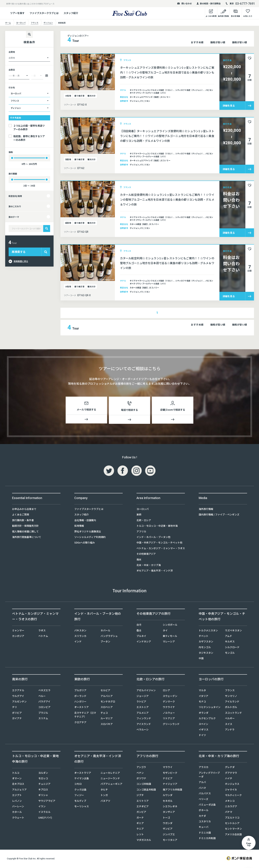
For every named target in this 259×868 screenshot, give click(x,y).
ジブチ (140, 796)
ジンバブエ (169, 835)
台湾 (139, 625)
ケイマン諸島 (82, 779)
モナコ (202, 702)
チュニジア (44, 784)
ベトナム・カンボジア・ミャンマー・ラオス (161, 549)
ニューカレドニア (110, 773)
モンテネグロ (108, 702)
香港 (139, 631)
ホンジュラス (232, 784)
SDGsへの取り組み (85, 543)
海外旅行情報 (206, 510)
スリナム (43, 719)
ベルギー (230, 719)
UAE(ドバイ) (45, 818)
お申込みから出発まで (24, 510)
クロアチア (80, 723)
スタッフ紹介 (71, 13)
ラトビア (141, 702)
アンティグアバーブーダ (209, 775)
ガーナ (140, 818)
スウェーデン (170, 697)
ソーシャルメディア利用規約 (90, 538)
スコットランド (233, 713)
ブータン (105, 642)
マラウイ (168, 768)
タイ (165, 631)
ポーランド (80, 697)
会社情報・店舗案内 (85, 521)
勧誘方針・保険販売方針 (25, 526)
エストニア (143, 708)
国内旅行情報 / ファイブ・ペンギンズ (219, 515)
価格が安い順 (240, 42)
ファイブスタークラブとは (44, 13)
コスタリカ (205, 822)
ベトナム (43, 637)
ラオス (42, 631)
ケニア (140, 829)
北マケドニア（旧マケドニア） (85, 715)
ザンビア (168, 829)
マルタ (202, 691)
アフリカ (141, 532)
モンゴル (230, 653)
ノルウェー (169, 713)
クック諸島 (80, 790)
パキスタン (80, 631)
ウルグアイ (18, 697)
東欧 (139, 515)
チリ (15, 708)
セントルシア (232, 824)
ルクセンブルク (207, 719)
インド (78, 642)
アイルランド (232, 702)
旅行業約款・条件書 (23, 521)
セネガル (168, 801)
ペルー (42, 697)
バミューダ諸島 (207, 805)
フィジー (79, 796)
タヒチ (104, 790)
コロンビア (44, 708)
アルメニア (143, 713)
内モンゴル (205, 648)
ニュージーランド (110, 779)
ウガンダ (168, 824)
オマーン (17, 779)
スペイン (203, 725)
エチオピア (143, 807)
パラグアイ (44, 702)
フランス (230, 691)
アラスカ (204, 768)
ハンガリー (80, 702)
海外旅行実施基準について (27, 538)
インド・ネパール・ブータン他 (153, 538)
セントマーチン (233, 829)
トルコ (16, 773)
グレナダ (230, 768)
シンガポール (170, 625)
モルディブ (80, 801)
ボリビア (17, 713)
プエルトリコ (232, 818)
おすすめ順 (197, 42)
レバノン (17, 801)
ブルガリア (80, 691)
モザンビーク (170, 773)
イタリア (203, 697)
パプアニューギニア (111, 784)
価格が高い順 (218, 42)
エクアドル (18, 691)
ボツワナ (141, 779)
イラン (42, 807)
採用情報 (79, 526)
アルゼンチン (19, 702)
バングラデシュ (109, 637)
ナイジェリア (170, 784)
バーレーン (18, 807)
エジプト (17, 796)
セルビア (105, 691)
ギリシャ (43, 796)
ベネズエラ (44, 691)
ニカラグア (231, 807)
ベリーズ (203, 800)
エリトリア (143, 801)
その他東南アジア (146, 554)
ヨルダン (43, 773)
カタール (17, 812)
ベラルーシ (143, 730)
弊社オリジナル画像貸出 (88, 532)
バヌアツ (105, 801)
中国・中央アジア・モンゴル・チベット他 (159, 543)
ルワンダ (168, 796)
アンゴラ (141, 768)
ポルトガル (231, 708)
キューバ (204, 828)
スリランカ (80, 637)
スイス (229, 725)
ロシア (166, 691)
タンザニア (169, 812)
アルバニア (107, 697)
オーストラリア (83, 773)
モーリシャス (82, 807)
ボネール (204, 811)
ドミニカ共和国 (207, 839)
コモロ (78, 784)
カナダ (202, 816)
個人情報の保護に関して (25, 532)
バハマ (202, 788)
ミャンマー (18, 631)
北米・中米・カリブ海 (149, 566)
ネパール (105, 631)
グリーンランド (171, 725)
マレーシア (169, 642)
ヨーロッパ (143, 510)
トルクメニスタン (208, 631)
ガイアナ (17, 719)
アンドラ (230, 730)
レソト (140, 835)
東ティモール (170, 637)
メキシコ (230, 801)
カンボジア (18, 637)
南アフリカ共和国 (172, 790)
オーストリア (81, 708)
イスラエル (44, 812)
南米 (139, 560)
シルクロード (232, 648)
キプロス (43, 790)
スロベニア (107, 708)
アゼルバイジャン (146, 691)
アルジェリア (19, 790)
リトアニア (169, 719)
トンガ (104, 796)
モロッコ (43, 779)
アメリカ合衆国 (233, 835)
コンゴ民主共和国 (146, 790)
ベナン (140, 773)
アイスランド (144, 725)
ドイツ (202, 736)
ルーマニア (107, 719)
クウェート (18, 818)
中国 (201, 659)
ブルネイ (141, 637)
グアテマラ (231, 773)
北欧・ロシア (144, 521)
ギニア (140, 824)
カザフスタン (206, 642)
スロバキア (107, 725)
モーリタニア (170, 840)
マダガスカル (144, 840)
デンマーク (169, 702)
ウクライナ (169, 708)
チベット (204, 637)
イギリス (204, 730)
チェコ (104, 713)
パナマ (229, 812)
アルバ (202, 783)
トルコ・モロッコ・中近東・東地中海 (157, 526)
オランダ (204, 713)
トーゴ (166, 818)
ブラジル (43, 713)
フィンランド (144, 719)
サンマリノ (231, 697)
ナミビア (168, 779)
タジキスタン (206, 653)
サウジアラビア (47, 801)
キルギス (230, 642)
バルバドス (205, 794)
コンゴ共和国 (144, 784)
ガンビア (141, 812)
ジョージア (143, 697)
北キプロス (18, 784)
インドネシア (144, 642)
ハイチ (229, 779)
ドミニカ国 (205, 833)
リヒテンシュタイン (210, 708)
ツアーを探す (17, 13)
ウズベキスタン (233, 631)
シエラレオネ (170, 807)
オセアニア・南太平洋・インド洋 (155, 571)
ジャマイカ (231, 790)
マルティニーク (233, 796)
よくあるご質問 (21, 515)
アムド (229, 637)
